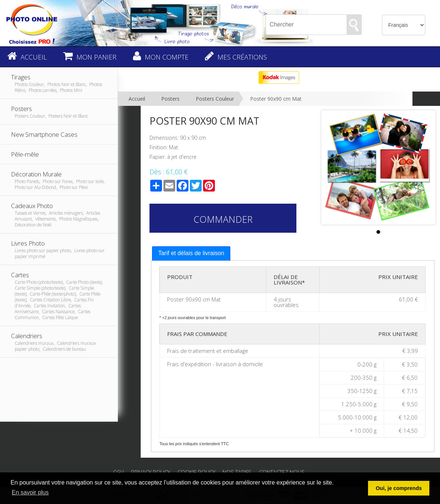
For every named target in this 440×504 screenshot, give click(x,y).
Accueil (137, 99)
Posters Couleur (215, 99)
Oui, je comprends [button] (399, 488)
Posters (170, 99)
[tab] (191, 253)
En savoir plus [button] (30, 492)
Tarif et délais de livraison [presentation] (191, 253)
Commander (223, 219)
